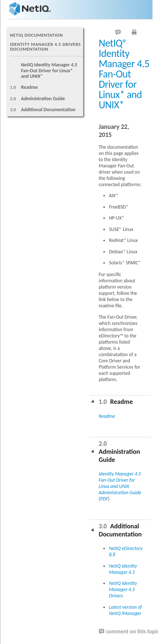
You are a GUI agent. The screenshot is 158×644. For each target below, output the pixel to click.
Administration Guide (43, 99)
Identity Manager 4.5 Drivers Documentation (45, 47)
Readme (29, 87)
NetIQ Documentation (36, 35)
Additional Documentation (48, 110)
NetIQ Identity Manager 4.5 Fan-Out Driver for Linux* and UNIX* (49, 70)
